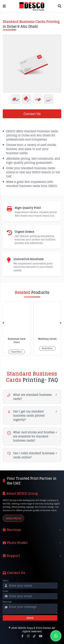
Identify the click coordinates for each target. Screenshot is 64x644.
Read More (17, 352)
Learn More (13, 518)
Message (7, 602)
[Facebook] (22, 636)
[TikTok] (34, 636)
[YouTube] (41, 636)
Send (30, 618)
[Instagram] (28, 636)
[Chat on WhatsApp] (56, 636)
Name (6, 581)
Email (5, 591)
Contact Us (32, 114)
